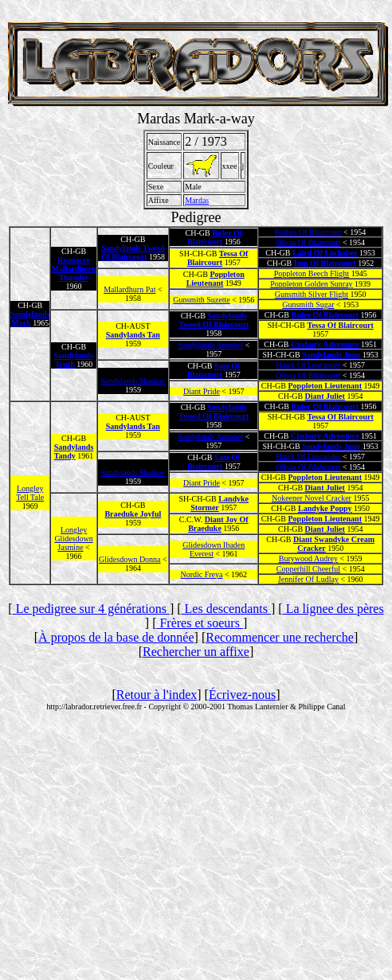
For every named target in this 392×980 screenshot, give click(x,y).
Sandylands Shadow (133, 381)
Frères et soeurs (199, 623)
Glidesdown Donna (130, 559)
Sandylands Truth (74, 360)
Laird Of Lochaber (325, 253)
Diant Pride (202, 391)
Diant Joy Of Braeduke (218, 524)
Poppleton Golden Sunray (311, 284)
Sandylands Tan (133, 335)
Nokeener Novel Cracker (312, 498)
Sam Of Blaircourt (214, 370)
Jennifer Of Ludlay (308, 579)
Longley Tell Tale (30, 493)
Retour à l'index (157, 695)
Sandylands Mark (30, 318)
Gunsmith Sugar (308, 305)
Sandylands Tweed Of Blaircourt (133, 252)
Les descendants (226, 609)
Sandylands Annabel (210, 345)
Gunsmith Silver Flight (312, 294)
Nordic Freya (201, 574)
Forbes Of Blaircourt (308, 232)
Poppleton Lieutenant (216, 279)
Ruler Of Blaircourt (215, 237)
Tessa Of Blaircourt (218, 258)
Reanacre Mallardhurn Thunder (73, 269)
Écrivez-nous (242, 695)
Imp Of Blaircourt (325, 263)
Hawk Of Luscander (308, 365)
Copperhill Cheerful (308, 569)
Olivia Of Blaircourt (308, 242)
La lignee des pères (333, 609)
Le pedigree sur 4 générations (91, 609)
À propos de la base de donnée (116, 637)
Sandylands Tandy (74, 451)
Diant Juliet (325, 396)
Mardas (197, 200)
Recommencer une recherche (280, 637)
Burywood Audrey (308, 558)
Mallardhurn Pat (129, 289)
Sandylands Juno (331, 355)
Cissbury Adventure (325, 344)
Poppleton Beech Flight (312, 273)
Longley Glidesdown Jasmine (73, 539)
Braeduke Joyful (133, 514)
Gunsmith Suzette (201, 300)
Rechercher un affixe (196, 652)
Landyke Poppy (325, 508)
